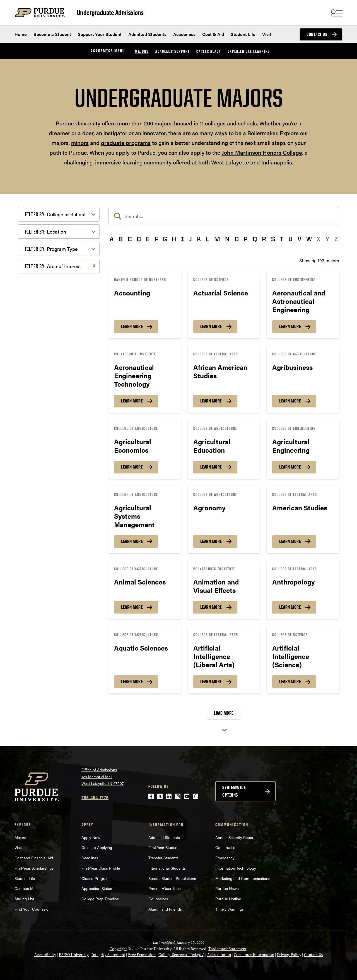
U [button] (290, 239)
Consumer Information (254, 955)
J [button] (190, 239)
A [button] (112, 239)
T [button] (282, 239)
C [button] (130, 239)
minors (80, 143)
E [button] (148, 239)
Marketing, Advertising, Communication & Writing (59, 361)
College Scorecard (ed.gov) (181, 955)
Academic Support (173, 51)
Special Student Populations (172, 878)
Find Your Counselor (32, 909)
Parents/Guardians (165, 888)
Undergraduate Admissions (110, 13)
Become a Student (52, 34)
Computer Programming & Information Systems (60, 310)
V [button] (299, 239)
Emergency (225, 858)
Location (45, 231)
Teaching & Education (55, 416)
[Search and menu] (336, 13)
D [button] (139, 239)
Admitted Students (147, 34)
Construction (226, 847)
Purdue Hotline (228, 899)
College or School (55, 214)
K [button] (199, 239)
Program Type (51, 249)
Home (21, 34)
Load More (224, 713)
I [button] (183, 239)
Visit (267, 34)
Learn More (132, 326)
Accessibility (45, 955)
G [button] (165, 239)
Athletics (42, 289)
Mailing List (24, 899)
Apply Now (91, 837)
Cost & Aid (213, 34)
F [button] (156, 239)
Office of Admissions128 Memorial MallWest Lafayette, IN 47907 (103, 776)
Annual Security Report (235, 837)
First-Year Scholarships (34, 868)
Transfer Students (163, 858)
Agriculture (45, 280)
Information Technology (236, 868)
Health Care (45, 340)
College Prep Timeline (100, 899)
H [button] (174, 239)
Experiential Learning (249, 51)
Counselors (158, 899)
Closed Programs (97, 878)
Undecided (44, 425)
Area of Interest (53, 266)
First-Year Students (164, 847)
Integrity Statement (108, 955)
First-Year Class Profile (101, 868)
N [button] (227, 239)
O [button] (237, 239)
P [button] (246, 239)
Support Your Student (100, 34)
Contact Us (317, 34)
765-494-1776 (95, 797)
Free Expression (142, 955)
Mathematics (46, 373)
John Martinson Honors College (262, 152)
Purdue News (227, 888)
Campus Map (26, 888)
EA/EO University (74, 955)
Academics (184, 34)
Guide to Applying (97, 847)
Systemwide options (234, 791)
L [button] (208, 239)
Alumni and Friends (165, 909)
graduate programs (126, 143)
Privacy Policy (289, 955)
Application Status (97, 888)
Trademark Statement (227, 949)
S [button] (273, 239)
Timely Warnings (230, 909)
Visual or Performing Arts (59, 434)
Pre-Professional (50, 382)
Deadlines (90, 858)
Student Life (243, 34)
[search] (224, 216)
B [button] (121, 239)
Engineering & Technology (60, 322)
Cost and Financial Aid (34, 858)
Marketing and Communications (243, 878)
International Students (167, 868)
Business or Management (59, 298)
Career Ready (209, 51)
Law (38, 349)
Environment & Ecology (57, 331)
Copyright (118, 949)
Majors (142, 51)
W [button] (309, 239)
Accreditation (219, 955)
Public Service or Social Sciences (57, 395)
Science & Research (53, 407)
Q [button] (255, 239)
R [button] (264, 239)
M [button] (217, 239)
